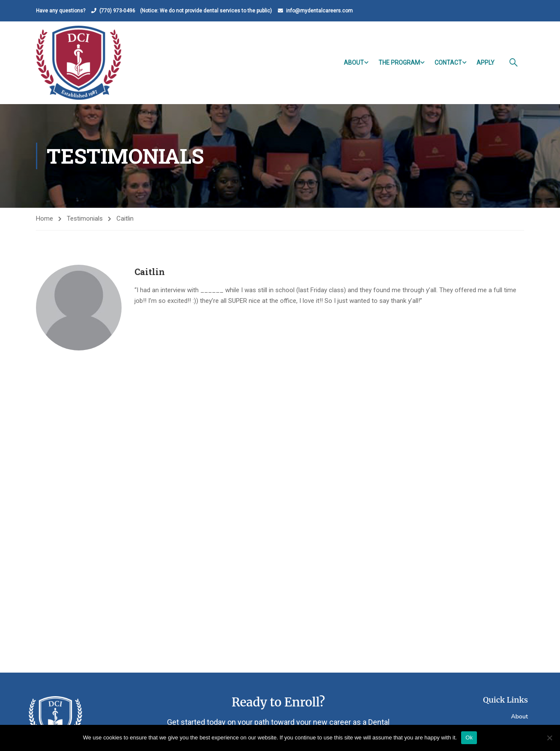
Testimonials (85, 218)
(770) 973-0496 (117, 11)
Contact (448, 63)
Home (45, 218)
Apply (486, 63)
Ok (469, 738)
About (354, 63)
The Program (399, 63)
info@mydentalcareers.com (319, 11)
